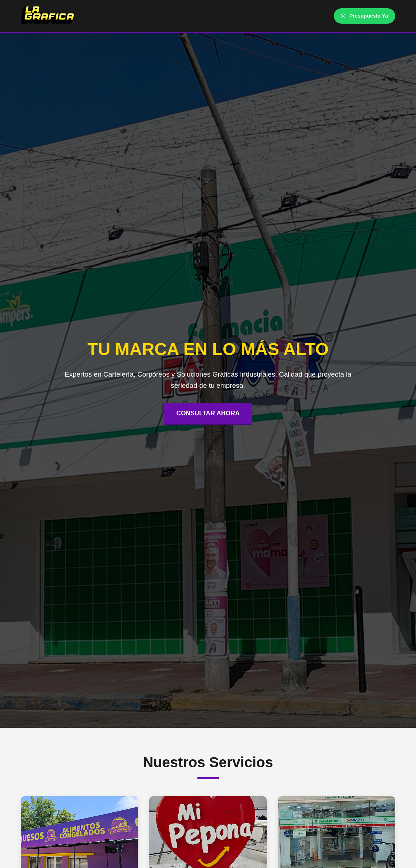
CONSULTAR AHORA (208, 413)
